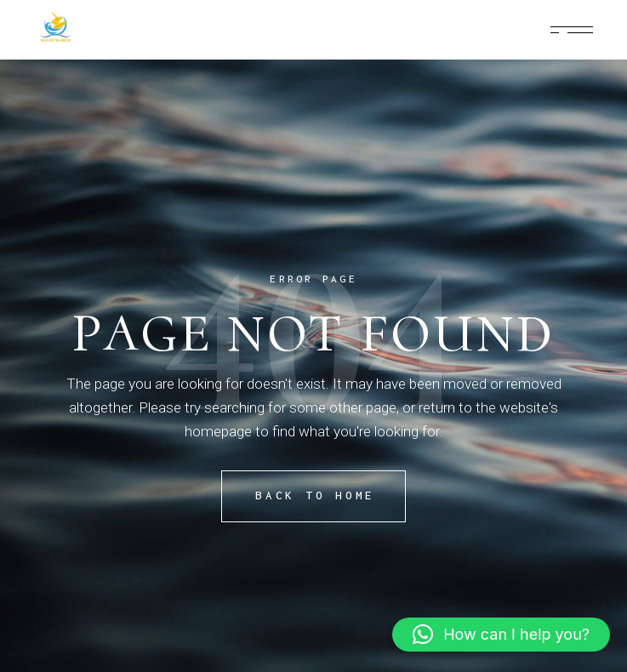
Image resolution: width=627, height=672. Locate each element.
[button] (501, 635)
